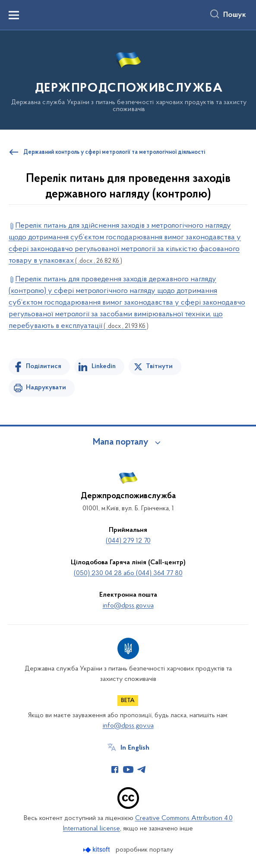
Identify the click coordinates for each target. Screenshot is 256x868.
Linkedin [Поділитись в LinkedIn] (104, 366)
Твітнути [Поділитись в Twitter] (159, 366)
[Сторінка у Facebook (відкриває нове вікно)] (115, 769)
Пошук (235, 15)
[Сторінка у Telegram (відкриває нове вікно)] (142, 769)
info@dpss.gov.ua (128, 606)
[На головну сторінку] (128, 79)
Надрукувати (46, 388)
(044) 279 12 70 (128, 541)
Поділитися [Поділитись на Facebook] (44, 366)
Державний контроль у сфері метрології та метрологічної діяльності (114, 153)
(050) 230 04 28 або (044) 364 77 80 (128, 573)
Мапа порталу (121, 442)
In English (135, 748)
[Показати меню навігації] (14, 15)
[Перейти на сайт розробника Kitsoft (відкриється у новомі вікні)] (97, 850)
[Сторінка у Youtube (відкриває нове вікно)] (128, 769)
